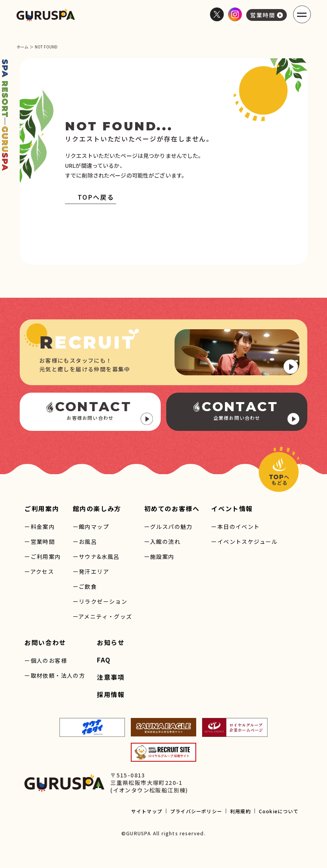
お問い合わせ (45, 642)
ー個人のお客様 (46, 660)
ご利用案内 (42, 508)
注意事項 (111, 677)
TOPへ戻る (90, 197)
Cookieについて (279, 811)
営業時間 (267, 15)
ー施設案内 (159, 556)
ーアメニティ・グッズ (103, 616)
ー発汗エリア (91, 571)
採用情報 (111, 694)
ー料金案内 (40, 527)
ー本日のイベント (235, 527)
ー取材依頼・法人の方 (55, 675)
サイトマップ (147, 811)
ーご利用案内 (43, 556)
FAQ (104, 660)
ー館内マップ (91, 527)
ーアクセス (39, 571)
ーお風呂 (85, 542)
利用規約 (241, 811)
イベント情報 (232, 508)
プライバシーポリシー (196, 811)
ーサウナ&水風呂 (96, 556)
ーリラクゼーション (100, 601)
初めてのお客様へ (172, 508)
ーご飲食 (85, 586)
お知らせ (111, 642)
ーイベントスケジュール (244, 542)
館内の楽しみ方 (97, 508)
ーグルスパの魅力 (168, 527)
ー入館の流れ (162, 542)
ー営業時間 (40, 542)
